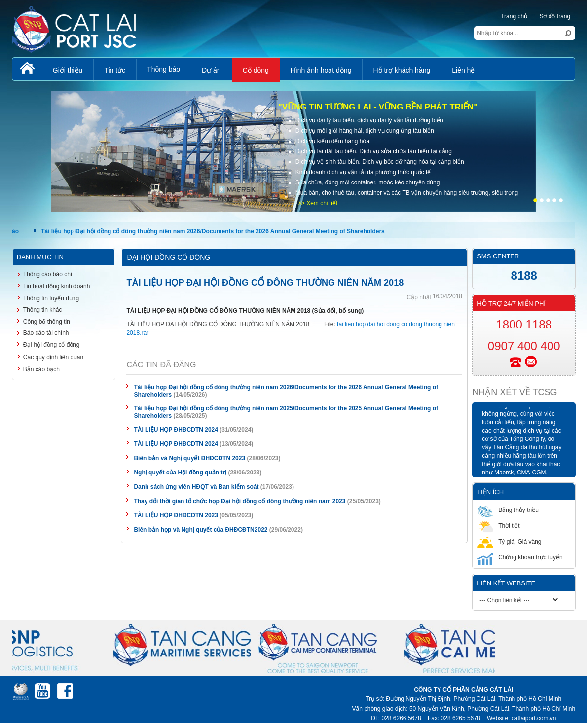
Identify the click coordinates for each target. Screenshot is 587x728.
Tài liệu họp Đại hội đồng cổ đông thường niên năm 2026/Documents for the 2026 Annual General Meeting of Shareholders (214, 231)
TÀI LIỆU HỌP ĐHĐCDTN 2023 (176, 515)
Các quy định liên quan (53, 357)
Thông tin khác (43, 310)
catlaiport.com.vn (534, 718)
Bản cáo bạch (41, 369)
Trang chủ (514, 16)
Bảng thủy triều (508, 510)
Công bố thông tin (47, 322)
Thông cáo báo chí (48, 274)
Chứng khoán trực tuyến (520, 557)
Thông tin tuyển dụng (51, 298)
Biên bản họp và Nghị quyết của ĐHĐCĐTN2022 (201, 530)
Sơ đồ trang (555, 16)
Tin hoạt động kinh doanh (57, 286)
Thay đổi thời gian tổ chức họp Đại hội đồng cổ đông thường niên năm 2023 (239, 501)
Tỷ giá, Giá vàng (509, 541)
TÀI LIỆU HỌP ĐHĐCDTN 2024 (176, 430)
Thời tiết (498, 526)
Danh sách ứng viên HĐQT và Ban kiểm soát (196, 487)
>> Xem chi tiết (318, 203)
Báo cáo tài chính (46, 333)
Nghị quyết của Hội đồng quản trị (180, 473)
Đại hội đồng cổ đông (52, 345)
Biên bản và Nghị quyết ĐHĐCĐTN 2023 (189, 458)
